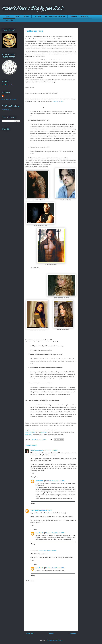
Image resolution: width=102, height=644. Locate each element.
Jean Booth (39, 481)
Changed (17, 17)
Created (27, 17)
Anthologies (9, 20)
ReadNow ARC (6, 110)
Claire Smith (28, 435)
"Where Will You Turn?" (58, 101)
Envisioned (73, 17)
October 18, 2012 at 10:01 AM (48, 551)
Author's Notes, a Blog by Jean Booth (33, 9)
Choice (8, 17)
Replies (35, 477)
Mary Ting (28, 430)
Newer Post (30, 634)
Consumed (37, 17)
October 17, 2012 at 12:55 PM (48, 450)
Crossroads (36, 430)
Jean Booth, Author (8, 85)
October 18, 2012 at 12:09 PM (55, 568)
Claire (32, 510)
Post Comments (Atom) (55, 640)
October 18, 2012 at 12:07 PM (55, 481)
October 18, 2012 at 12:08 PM (55, 533)
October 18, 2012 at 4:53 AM (44, 510)
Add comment (31, 581)
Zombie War (85, 17)
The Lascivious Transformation (55, 17)
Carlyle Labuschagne (30, 432)
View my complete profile (9, 99)
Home (51, 634)
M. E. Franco (35, 450)
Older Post (73, 634)
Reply (32, 473)
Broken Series (44, 432)
